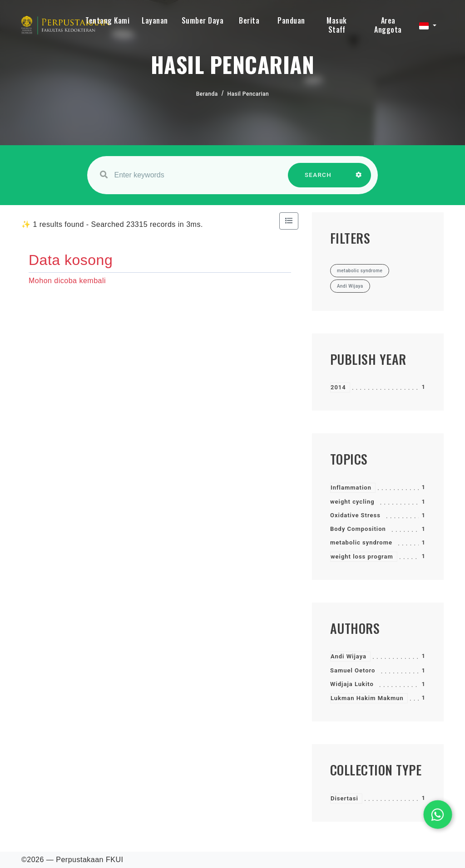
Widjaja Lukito (352, 684)
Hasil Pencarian (248, 94)
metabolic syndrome (361, 542)
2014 (338, 387)
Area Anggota (388, 25)
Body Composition (358, 529)
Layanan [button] (155, 20)
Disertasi (344, 798)
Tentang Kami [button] (107, 20)
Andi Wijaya (349, 656)
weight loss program (362, 557)
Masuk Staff (337, 25)
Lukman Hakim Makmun (367, 698)
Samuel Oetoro (353, 670)
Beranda (207, 94)
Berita (249, 20)
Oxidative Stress (355, 515)
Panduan (291, 20)
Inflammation (351, 488)
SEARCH (318, 179)
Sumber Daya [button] (203, 20)
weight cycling (352, 502)
